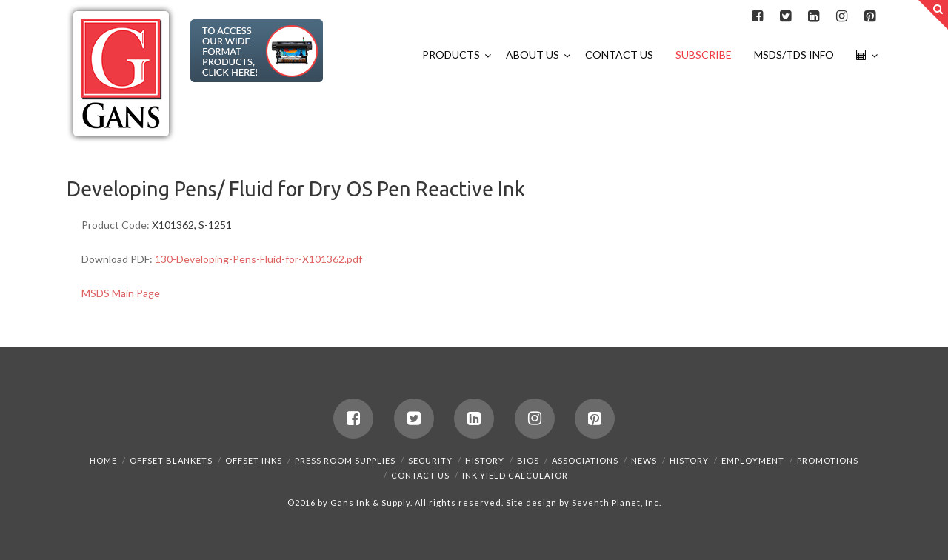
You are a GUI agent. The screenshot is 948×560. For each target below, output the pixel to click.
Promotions (828, 460)
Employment (753, 460)
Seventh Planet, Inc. (615, 503)
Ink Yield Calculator (515, 475)
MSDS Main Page (121, 293)
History (485, 460)
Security (430, 460)
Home (103, 460)
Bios (528, 460)
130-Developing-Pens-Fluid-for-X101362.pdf (258, 259)
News (644, 460)
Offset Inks (254, 460)
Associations (585, 460)
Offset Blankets (171, 460)
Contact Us (420, 475)
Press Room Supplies (345, 460)
